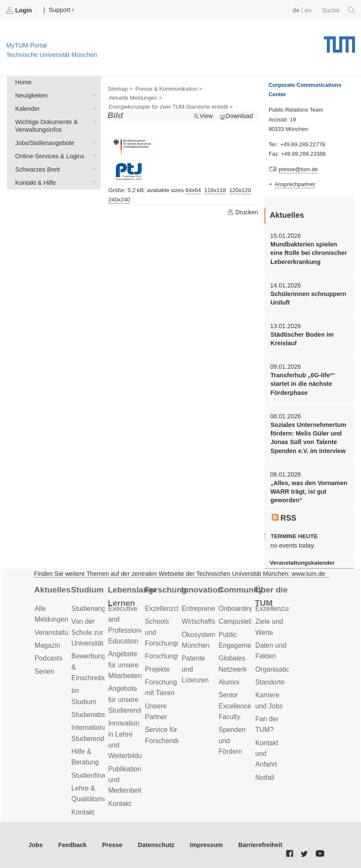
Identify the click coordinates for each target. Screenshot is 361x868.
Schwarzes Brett (92, 169)
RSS (284, 518)
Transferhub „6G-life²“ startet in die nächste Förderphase (303, 384)
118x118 (215, 190)
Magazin (47, 645)
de (296, 10)
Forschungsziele (169, 656)
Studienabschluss (98, 715)
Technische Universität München (339, 41)
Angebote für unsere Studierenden (128, 699)
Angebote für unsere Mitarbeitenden (131, 665)
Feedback (72, 845)
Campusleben (239, 621)
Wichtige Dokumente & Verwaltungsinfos (92, 121)
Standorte (270, 682)
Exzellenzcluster (169, 609)
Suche (339, 10)
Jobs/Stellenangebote (92, 142)
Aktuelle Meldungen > (135, 98)
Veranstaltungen (59, 632)
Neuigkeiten (92, 95)
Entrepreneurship (207, 609)
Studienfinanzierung (101, 775)
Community (240, 590)
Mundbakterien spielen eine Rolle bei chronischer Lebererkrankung (309, 253)
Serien (44, 671)
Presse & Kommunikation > (169, 89)
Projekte (157, 669)
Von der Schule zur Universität (87, 632)
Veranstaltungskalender (302, 563)
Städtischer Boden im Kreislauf (302, 339)
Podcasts (48, 658)
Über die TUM (271, 596)
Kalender (92, 108)
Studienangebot (95, 609)
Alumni (229, 682)
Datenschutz (156, 845)
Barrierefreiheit (260, 845)
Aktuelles (52, 590)
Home (23, 82)
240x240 (119, 200)
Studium (87, 590)
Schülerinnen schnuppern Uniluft (308, 298)
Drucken (243, 212)
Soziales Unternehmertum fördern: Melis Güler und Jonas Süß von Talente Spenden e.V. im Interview (308, 438)
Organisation (274, 669)
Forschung (166, 590)
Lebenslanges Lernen (131, 596)
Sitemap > (120, 89)
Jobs (35, 845)
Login (20, 10)
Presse (112, 845)
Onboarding (236, 609)
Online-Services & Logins (92, 156)
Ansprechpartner (295, 184)
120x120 (240, 190)
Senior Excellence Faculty (235, 706)
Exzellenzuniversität (285, 609)
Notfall (265, 778)
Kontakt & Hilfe (92, 182)
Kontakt (83, 812)
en (308, 10)
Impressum (207, 845)
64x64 (193, 190)
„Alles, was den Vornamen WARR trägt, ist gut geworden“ (309, 492)
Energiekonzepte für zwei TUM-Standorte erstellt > (170, 107)
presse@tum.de (298, 169)
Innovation (202, 590)
